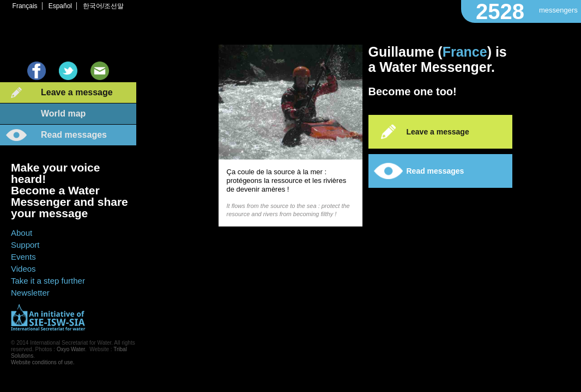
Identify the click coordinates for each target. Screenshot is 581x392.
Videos (23, 269)
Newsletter (30, 293)
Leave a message (77, 92)
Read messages (74, 135)
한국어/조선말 (103, 6)
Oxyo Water (71, 349)
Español (60, 6)
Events (23, 257)
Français (25, 6)
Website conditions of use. (43, 362)
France (465, 52)
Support (25, 245)
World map (63, 114)
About (22, 233)
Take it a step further (48, 281)
